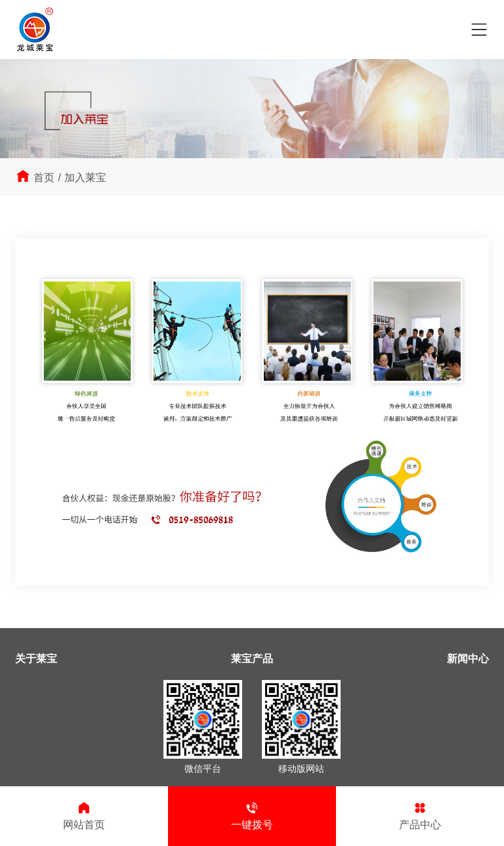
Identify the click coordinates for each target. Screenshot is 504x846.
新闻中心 (468, 659)
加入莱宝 (85, 178)
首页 (44, 178)
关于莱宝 (36, 659)
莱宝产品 (252, 659)
